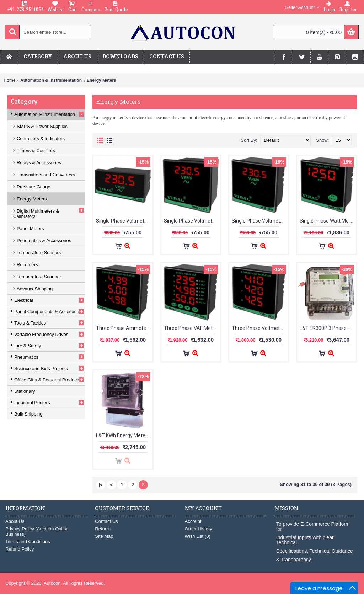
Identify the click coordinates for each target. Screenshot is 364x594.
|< (100, 485)
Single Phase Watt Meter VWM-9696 (328, 221)
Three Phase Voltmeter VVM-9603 (260, 328)
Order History (199, 529)
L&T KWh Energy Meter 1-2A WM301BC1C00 (124, 435)
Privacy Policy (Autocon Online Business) (37, 531)
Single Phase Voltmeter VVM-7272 (192, 221)
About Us (15, 521)
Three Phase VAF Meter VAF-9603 (192, 328)
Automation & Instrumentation (51, 80)
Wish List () (198, 536)
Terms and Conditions (28, 542)
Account (193, 521)
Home (9, 80)
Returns (103, 529)
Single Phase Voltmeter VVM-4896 (124, 221)
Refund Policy (20, 549)
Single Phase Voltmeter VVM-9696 (260, 221)
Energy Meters (101, 80)
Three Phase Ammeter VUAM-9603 (124, 328)
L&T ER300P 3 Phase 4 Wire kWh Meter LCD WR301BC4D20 (328, 328)
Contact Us (106, 521)
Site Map (104, 536)
